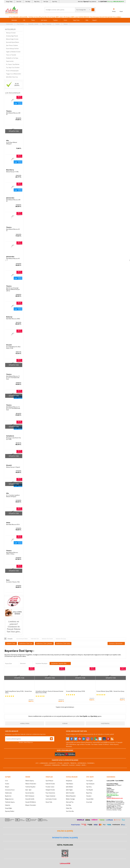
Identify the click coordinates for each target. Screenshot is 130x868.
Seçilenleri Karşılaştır (41, 663)
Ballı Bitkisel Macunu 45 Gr (13, 259)
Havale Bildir (90, 799)
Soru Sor (19, 1)
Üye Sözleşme (90, 784)
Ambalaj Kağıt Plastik (12, 36)
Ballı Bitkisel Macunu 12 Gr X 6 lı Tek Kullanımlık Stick (13, 378)
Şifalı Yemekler (70, 793)
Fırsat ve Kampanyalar (12, 71)
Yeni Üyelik (83, 716)
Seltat (8, 523)
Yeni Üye (46, 1)
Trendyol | (74, 763)
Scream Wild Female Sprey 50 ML (76, 691)
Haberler (8, 805)
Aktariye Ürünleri (11, 33)
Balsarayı (9, 317)
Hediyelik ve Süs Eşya (12, 58)
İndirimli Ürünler (50, 784)
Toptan (55, 20)
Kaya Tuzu (76, 20)
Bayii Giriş (89, 793)
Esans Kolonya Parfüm (12, 49)
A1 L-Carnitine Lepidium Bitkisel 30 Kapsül (13, 496)
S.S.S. (7, 781)
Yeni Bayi (28, 1)
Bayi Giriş (37, 1)
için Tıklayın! (114, 785)
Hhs (7, 140)
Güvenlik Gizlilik (30, 799)
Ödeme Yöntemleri (31, 784)
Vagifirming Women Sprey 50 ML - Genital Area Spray (18, 692)
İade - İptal (28, 790)
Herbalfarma (25, 723)
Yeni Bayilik (90, 790)
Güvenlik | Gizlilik (33, 24)
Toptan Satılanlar (51, 796)
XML (87, 20)
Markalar (14, 20)
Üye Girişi (94, 716)
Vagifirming (105, 723)
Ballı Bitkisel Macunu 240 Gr (13, 114)
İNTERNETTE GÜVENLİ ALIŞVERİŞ (65, 838)
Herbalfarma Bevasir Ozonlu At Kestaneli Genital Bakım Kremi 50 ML (49, 692)
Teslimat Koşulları (30, 787)
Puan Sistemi (21, 24)
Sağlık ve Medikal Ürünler (13, 52)
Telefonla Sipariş (10, 802)
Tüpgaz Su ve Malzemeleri (14, 74)
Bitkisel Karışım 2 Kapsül (13, 467)
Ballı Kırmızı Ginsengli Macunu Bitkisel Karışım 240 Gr (13, 289)
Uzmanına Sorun (10, 790)
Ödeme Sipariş (30, 781)
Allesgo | (73, 765)
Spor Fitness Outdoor (12, 45)
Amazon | (67, 763)
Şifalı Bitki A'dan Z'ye (12, 77)
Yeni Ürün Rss (70, 811)
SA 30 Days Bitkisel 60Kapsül (12, 143)
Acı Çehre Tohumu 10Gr (13, 582)
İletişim (66, 24)
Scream (65, 723)
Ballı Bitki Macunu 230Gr (13, 319)
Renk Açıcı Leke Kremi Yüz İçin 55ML (14, 439)
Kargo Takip (9, 1)
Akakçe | (79, 765)
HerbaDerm (10, 436)
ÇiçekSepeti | (53, 763)
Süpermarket (10, 61)
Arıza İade (89, 802)
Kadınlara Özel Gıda (63, 643)
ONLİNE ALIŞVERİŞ (65, 831)
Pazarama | (91, 763)
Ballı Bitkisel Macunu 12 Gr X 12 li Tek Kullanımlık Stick (13, 408)
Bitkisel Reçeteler (71, 796)
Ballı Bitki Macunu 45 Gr (13, 525)
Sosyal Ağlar (9, 808)
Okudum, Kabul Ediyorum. (19, 742)
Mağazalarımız (9, 799)
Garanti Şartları (30, 793)
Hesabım (89, 796)
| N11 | (38, 763)
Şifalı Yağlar (69, 790)
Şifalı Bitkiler (70, 787)
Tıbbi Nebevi (70, 784)
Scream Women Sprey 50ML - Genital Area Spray (110, 691)
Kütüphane (69, 781)
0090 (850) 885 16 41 (113, 792)
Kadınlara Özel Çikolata (44, 643)
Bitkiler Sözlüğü (70, 799)
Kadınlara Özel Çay (26, 643)
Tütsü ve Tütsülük (11, 55)
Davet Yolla (49, 802)
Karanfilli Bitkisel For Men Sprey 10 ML (13, 347)
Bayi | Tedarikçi (47, 24)
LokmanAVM (65, 863)
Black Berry (10, 170)
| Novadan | (48, 765)
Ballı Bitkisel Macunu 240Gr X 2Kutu (12, 553)
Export (95, 20)
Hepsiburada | (83, 763)
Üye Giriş (55, 1)
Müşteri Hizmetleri (31, 805)
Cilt (24, 20)
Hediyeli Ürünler (50, 790)
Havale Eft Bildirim (31, 802)
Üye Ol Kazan (49, 781)
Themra (9, 111)
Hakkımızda (9, 24)
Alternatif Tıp (70, 802)
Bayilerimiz (8, 796)
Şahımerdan (10, 198)
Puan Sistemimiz (50, 793)
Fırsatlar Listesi (50, 787)
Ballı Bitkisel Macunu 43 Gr (13, 230)
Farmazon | (65, 765)
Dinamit (9, 345)
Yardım (57, 24)
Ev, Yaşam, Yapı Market (13, 64)
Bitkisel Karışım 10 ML (12, 172)
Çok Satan (44, 20)
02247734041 (104, 1)
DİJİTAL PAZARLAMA (65, 845)
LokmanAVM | (44, 763)
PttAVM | (61, 763)
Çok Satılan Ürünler (51, 799)
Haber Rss (69, 808)
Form (65, 20)
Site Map (69, 805)
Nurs (8, 580)
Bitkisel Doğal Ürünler (12, 39)
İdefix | (84, 765)
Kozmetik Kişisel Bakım (13, 42)
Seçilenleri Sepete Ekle (60, 663)
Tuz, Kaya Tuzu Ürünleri (13, 67)
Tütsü (33, 20)
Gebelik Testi (11, 643)
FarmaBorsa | (57, 765)
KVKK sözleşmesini (13, 742)
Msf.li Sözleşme (30, 796)
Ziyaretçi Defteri (10, 811)
